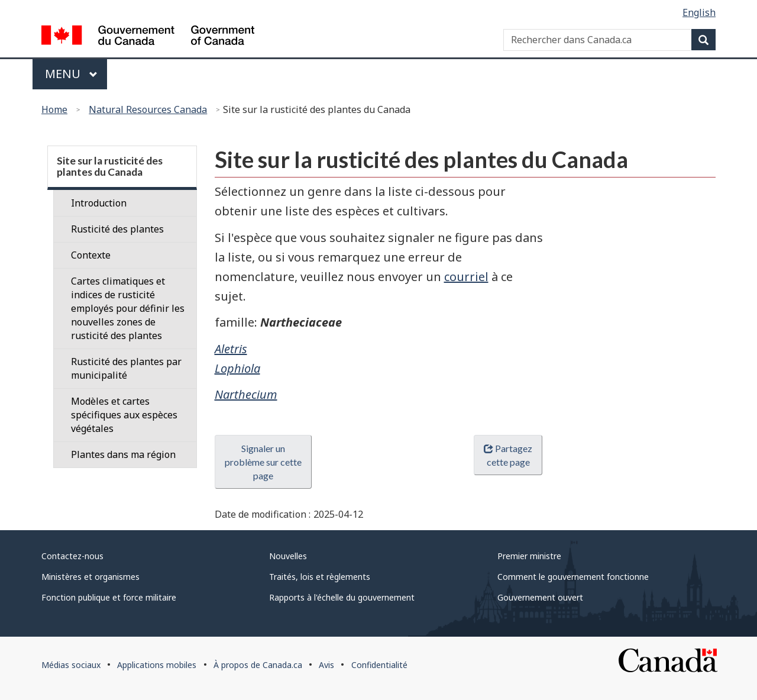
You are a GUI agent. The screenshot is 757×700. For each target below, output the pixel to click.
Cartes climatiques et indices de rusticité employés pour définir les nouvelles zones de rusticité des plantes (128, 308)
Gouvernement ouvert (540, 597)
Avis (326, 665)
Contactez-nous (72, 556)
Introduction (99, 203)
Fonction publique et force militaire (109, 597)
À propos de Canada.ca (258, 665)
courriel (466, 277)
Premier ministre (529, 556)
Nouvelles (288, 556)
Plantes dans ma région (123, 454)
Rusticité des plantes (117, 229)
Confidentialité (379, 665)
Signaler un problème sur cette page (263, 462)
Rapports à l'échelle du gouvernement (342, 597)
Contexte (91, 255)
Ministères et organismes (90, 577)
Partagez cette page (508, 455)
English (699, 12)
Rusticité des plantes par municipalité (126, 368)
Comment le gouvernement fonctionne (573, 577)
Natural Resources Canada (148, 109)
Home (54, 109)
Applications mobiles (157, 665)
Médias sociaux (71, 665)
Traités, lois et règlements (320, 577)
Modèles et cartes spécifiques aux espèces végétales (124, 415)
